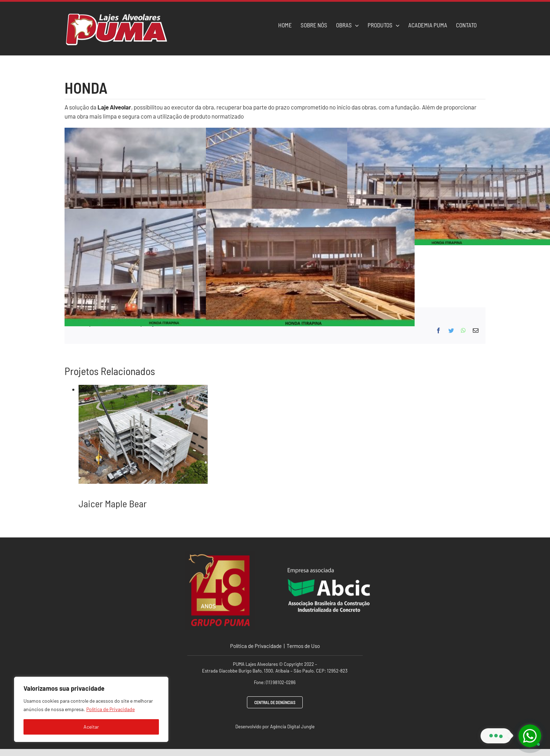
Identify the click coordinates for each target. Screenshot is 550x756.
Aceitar (91, 727)
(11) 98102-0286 (281, 682)
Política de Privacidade (110, 709)
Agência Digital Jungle (292, 727)
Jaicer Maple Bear (113, 503)
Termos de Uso (303, 646)
